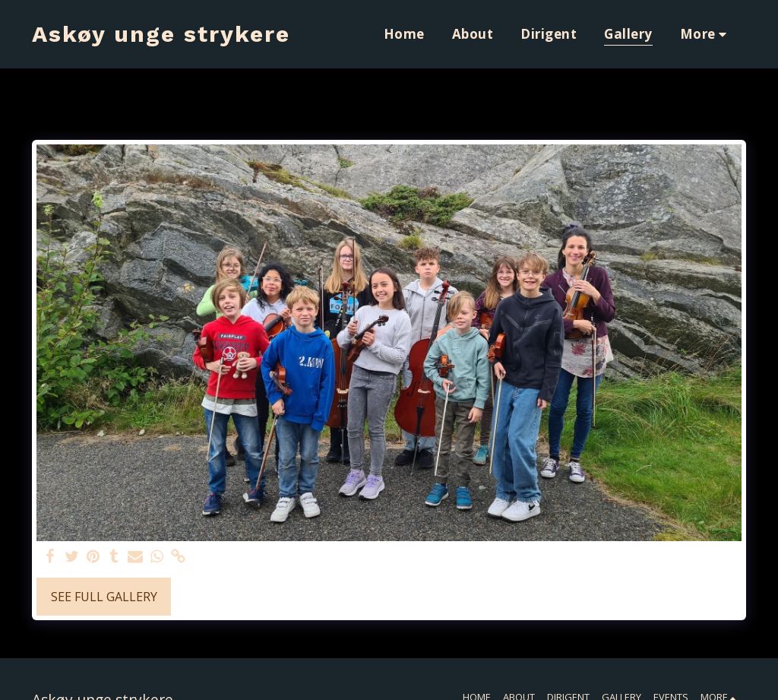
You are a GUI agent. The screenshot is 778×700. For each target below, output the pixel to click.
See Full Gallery (104, 597)
